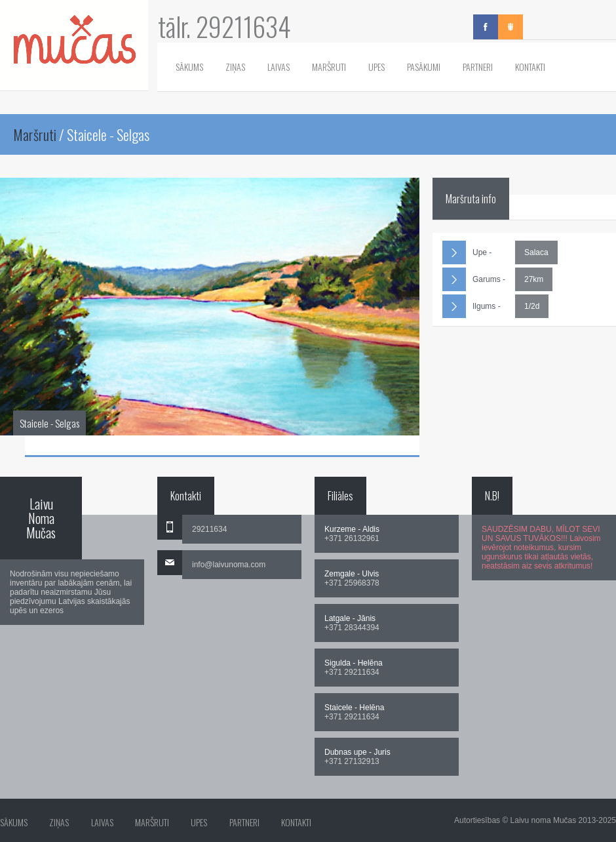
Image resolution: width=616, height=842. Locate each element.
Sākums (189, 67)
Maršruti (329, 67)
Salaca (536, 252)
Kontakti (530, 67)
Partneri (478, 67)
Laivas (279, 67)
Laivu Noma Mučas (41, 518)
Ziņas (235, 67)
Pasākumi (424, 67)
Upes (376, 67)
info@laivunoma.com (229, 565)
